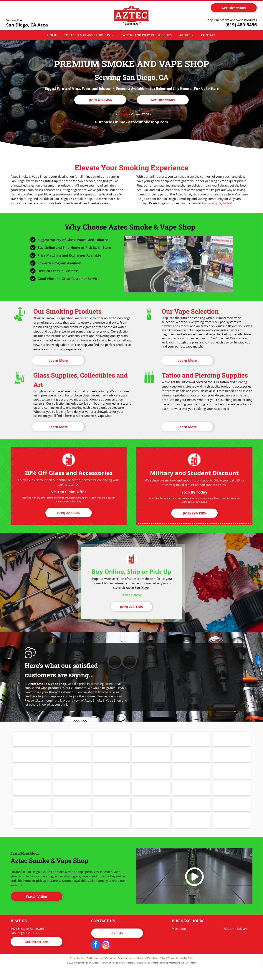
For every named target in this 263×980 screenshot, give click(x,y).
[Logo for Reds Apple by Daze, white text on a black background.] (191, 795)
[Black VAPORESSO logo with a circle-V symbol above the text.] (112, 833)
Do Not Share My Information (101, 971)
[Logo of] (112, 740)
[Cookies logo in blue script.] (72, 758)
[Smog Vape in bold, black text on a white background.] (112, 814)
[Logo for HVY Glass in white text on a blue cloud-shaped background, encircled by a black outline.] (32, 795)
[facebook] (96, 958)
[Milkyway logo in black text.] (151, 740)
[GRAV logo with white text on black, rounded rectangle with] (231, 777)
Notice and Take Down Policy (151, 971)
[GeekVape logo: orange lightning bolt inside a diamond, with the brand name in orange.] (151, 777)
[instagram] (106, 958)
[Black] (32, 777)
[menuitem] (52, 35)
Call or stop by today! (217, 203)
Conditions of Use (126, 971)
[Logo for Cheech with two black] (32, 758)
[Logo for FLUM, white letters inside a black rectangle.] (231, 758)
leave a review (70, 700)
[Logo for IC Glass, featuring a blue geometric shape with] (72, 795)
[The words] (72, 777)
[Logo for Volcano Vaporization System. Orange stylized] (151, 833)
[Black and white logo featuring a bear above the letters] (32, 833)
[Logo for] (231, 814)
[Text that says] (151, 758)
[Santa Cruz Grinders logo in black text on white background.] (72, 814)
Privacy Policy (76, 971)
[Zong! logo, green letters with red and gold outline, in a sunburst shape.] (191, 833)
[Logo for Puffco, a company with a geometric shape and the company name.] (72, 740)
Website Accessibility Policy (181, 971)
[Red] (112, 758)
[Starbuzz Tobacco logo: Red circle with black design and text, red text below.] (191, 814)
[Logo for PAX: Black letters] (32, 740)
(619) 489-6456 (241, 25)
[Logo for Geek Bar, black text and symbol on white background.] (112, 777)
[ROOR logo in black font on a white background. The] (32, 814)
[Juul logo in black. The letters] (191, 740)
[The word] (72, 833)
